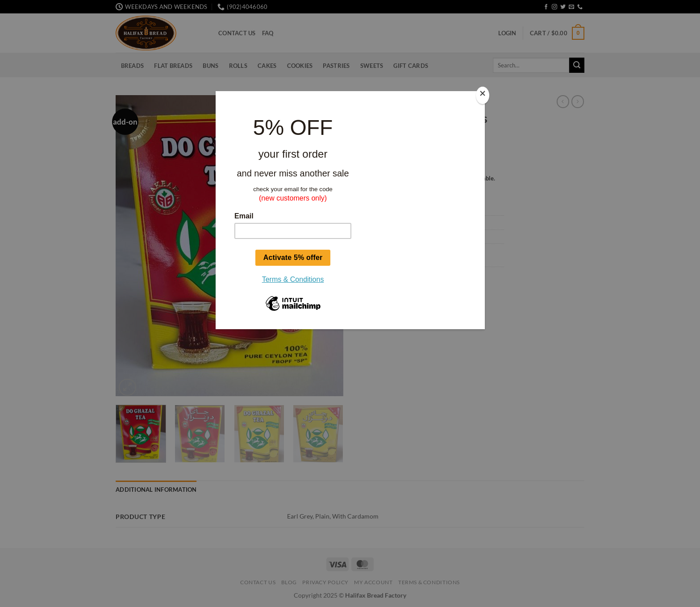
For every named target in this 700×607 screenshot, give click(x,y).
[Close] (483, 95)
